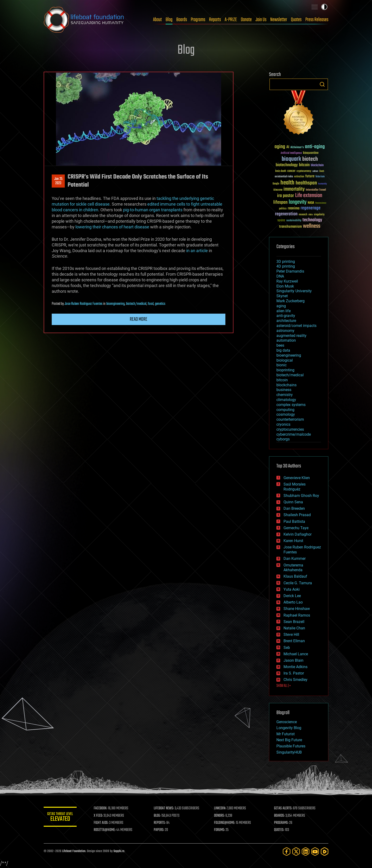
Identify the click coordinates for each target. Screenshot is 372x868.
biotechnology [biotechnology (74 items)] (287, 165)
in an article (197, 251)
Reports (215, 20)
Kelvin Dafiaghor (298, 534)
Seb (287, 648)
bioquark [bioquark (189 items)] (291, 159)
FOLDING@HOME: (225, 823)
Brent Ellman (294, 641)
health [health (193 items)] (287, 183)
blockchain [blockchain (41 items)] (317, 165)
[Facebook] (287, 851)
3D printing (286, 262)
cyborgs (283, 439)
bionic (281, 365)
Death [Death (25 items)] (322, 171)
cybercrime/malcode (294, 434)
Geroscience (287, 722)
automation (286, 340)
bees (280, 345)
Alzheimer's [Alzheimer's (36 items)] (297, 148)
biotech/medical (136, 304)
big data (283, 350)
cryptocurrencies (290, 429)
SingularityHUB (289, 752)
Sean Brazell (294, 622)
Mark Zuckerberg (291, 301)
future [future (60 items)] (310, 176)
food (151, 304)
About (157, 20)
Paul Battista (294, 521)
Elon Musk (285, 286)
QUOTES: (279, 830)
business (284, 390)
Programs (198, 20)
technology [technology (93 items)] (312, 220)
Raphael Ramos (297, 615)
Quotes (296, 20)
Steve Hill (291, 634)
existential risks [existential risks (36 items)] (284, 177)
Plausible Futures (291, 746)
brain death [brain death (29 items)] (281, 171)
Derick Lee (292, 596)
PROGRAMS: (281, 823)
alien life (284, 311)
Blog (169, 20)
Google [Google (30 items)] (276, 184)
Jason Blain (293, 660)
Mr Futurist (286, 734)
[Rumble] (325, 851)
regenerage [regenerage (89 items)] (311, 208)
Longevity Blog (289, 728)
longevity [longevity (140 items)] (298, 202)
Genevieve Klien (297, 478)
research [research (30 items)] (303, 215)
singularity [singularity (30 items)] (319, 215)
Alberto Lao (293, 602)
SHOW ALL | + (284, 686)
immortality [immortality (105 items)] (294, 189)
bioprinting (285, 370)
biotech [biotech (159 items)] (310, 159)
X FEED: (98, 816)
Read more (139, 319)
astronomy (285, 331)
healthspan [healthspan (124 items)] (306, 183)
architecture (286, 321)
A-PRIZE (231, 20)
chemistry (285, 395)
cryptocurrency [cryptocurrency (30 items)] (304, 171)
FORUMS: (220, 830)
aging (281, 306)
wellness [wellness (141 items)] (312, 226)
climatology (286, 400)
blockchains (286, 385)
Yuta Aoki (292, 589)
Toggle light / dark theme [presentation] (324, 7)
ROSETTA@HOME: (105, 830)
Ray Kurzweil (287, 281)
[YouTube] (315, 851)
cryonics (283, 424)
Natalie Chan (294, 628)
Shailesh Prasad (297, 515)
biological (285, 360)
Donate (246, 20)
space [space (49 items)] (281, 220)
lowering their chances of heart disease (112, 227)
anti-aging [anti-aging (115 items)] (315, 147)
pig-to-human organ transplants (153, 210)
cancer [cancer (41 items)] (291, 171)
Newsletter (279, 20)
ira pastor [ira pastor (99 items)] (286, 196)
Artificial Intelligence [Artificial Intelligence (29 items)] (291, 153)
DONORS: (220, 816)
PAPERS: (159, 830)
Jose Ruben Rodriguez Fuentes (84, 304)
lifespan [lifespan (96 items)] (280, 202)
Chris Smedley (295, 680)
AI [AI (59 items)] (288, 147)
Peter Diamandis (290, 271)
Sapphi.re (119, 851)
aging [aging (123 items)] (280, 147)
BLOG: (157, 816)
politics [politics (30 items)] (283, 209)
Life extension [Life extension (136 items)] (309, 196)
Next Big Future (289, 740)
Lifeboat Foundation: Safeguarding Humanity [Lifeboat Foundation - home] (84, 20)
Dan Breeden (294, 508)
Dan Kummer (295, 559)
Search (322, 84)
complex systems (291, 405)
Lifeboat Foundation (74, 851)
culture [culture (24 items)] (315, 171)
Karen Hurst (293, 541)
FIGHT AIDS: (101, 823)
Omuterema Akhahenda (293, 568)
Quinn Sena (293, 502)
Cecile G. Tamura (298, 583)
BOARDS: (280, 816)
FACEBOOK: (101, 808)
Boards (182, 20)
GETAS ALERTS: (283, 808)
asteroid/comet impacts (296, 326)
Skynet (282, 296)
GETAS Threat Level (60, 818)
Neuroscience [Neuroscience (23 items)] (321, 203)
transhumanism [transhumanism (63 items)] (290, 227)
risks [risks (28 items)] (311, 215)
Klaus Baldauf (295, 576)
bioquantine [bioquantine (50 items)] (311, 153)
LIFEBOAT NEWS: (164, 808)
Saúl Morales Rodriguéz (295, 487)
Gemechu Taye (296, 528)
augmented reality (291, 336)
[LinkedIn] (306, 851)
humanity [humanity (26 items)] (323, 184)
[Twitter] (296, 851)
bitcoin (282, 380)
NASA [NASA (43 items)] (311, 203)
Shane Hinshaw (297, 609)
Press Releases (317, 20)
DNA (280, 276)
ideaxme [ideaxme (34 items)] (278, 190)
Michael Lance (296, 654)
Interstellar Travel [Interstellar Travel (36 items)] (316, 190)
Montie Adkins (295, 667)
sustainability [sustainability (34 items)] (294, 221)
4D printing (286, 266)
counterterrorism (290, 419)
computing (285, 410)
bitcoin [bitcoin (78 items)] (304, 165)
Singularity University (294, 291)
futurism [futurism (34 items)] (320, 177)
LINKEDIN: (220, 808)
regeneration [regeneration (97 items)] (286, 214)
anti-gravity (286, 316)
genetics (160, 304)
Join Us (261, 20)
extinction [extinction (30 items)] (299, 177)
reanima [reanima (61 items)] (294, 208)
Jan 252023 (58, 181)
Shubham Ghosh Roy (301, 496)
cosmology (286, 414)
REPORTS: (160, 823)
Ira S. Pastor (294, 673)
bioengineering (115, 304)
